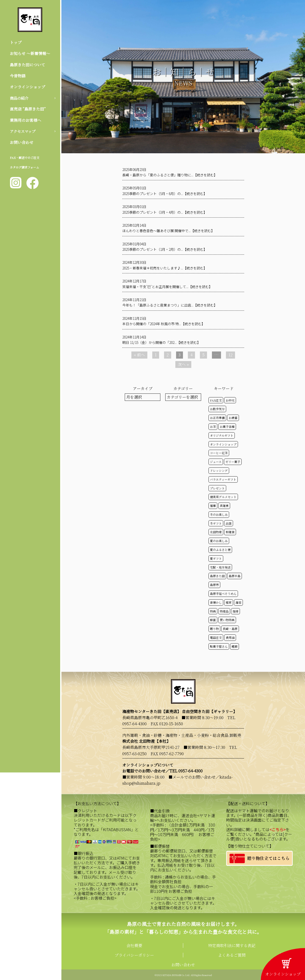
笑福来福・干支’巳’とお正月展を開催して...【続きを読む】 (167, 287)
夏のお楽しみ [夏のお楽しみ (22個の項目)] (219, 541)
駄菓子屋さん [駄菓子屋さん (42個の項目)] (219, 646)
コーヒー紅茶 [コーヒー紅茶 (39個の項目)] (219, 453)
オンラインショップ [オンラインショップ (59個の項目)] (223, 444)
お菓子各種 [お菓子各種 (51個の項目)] (227, 427)
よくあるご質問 (232, 955)
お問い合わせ (22, 143)
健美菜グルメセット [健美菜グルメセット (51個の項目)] (223, 497)
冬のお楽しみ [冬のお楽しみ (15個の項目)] (219, 514)
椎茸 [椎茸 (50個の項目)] (229, 602)
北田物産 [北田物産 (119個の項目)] (216, 532)
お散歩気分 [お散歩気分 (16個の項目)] (217, 409)
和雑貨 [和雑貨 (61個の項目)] (230, 532)
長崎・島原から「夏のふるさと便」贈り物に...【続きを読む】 (170, 175)
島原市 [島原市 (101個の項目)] (214, 585)
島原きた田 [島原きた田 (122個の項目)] (217, 576)
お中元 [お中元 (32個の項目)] (230, 400)
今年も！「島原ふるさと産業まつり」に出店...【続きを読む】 (170, 305)
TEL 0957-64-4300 (186, 771)
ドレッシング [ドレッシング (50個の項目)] (219, 470)
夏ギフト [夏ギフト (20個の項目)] (216, 558)
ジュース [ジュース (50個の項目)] (216, 462)
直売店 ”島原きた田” (28, 110)
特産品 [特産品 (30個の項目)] (224, 611)
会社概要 (134, 945)
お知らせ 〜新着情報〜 (30, 54)
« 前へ (139, 355)
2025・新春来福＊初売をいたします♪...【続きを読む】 (165, 268)
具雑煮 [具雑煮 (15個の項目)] (224, 506)
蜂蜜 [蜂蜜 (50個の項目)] (213, 620)
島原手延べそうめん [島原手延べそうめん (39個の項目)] (223, 594)
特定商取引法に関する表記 (232, 945)
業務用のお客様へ (26, 121)
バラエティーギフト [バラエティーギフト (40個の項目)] (223, 479)
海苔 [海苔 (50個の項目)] (238, 602)
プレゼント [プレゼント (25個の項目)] (217, 488)
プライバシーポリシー (134, 955)
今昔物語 (18, 76)
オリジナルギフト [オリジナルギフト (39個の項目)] (222, 435)
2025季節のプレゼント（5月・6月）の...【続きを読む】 (165, 194)
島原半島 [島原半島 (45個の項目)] (235, 576)
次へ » (183, 364)
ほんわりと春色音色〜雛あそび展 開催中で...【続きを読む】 (168, 231)
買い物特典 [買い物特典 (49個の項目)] (227, 620)
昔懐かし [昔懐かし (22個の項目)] (216, 602)
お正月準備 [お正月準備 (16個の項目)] (217, 418)
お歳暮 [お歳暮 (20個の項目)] (233, 418)
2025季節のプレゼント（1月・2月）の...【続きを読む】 (165, 249)
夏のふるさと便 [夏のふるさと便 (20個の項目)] (220, 550)
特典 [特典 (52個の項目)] (213, 611)
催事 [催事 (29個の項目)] (213, 506)
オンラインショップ (28, 87)
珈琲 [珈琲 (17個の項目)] (236, 611)
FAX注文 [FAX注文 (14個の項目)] (216, 400)
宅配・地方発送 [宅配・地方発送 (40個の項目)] (220, 567)
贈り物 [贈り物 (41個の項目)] (214, 629)
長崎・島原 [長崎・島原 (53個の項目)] (230, 629)
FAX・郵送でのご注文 (25, 159)
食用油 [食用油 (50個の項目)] (230, 637)
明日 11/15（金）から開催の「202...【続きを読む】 (161, 342)
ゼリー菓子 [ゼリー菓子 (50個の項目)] (233, 462)
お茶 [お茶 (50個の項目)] (213, 427)
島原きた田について (28, 65)
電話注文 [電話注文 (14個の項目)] (216, 637)
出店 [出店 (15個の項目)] (229, 523)
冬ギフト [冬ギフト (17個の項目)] (216, 523)
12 (230, 355)
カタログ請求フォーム (24, 168)
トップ (16, 42)
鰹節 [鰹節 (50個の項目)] (235, 646)
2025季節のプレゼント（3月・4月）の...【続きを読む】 (165, 212)
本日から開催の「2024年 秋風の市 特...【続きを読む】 (164, 324)
